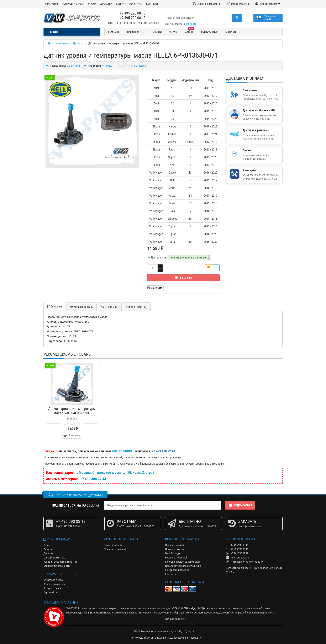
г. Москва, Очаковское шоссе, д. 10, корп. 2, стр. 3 (115, 472)
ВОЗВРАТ (121, 4)
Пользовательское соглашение (183, 566)
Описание (54, 306)
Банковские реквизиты (57, 566)
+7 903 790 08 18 (237, 553)
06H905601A (190, 24)
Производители (209, 32)
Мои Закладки (173, 553)
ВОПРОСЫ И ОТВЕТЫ (73, 4)
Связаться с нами (53, 580)
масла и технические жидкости (122, 613)
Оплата (48, 549)
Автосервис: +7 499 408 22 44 (245, 562)
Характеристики (82, 307)
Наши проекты (136, 32)
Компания (114, 32)
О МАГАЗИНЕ (52, 4)
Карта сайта (50, 592)
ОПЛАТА (92, 4)
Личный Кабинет (175, 545)
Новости (157, 32)
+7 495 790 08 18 (133, 18)
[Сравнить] (216, 268)
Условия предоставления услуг (183, 562)
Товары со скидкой (115, 549)
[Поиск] (237, 18)
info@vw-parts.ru (237, 558)
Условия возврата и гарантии (61, 562)
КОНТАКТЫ (152, 4)
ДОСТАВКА (106, 4)
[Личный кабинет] (268, 4)
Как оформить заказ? (55, 558)
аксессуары (163, 613)
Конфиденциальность (178, 570)
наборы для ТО (180, 613)
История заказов (175, 549)
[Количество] (152, 268)
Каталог (173, 32)
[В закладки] (209, 268)
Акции (190, 31)
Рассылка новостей (176, 558)
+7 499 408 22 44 (93, 479)
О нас (47, 545)
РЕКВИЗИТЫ (136, 4)
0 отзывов (140, 66)
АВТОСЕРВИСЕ (122, 451)
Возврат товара (52, 588)
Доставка (49, 553)
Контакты (231, 32)
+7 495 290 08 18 (133, 13)
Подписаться (240, 505)
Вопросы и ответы (54, 584)
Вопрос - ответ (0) (137, 307)
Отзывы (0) (110, 307)
